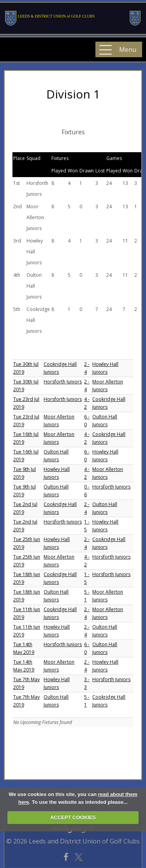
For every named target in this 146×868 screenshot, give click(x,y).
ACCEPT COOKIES (73, 817)
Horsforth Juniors (63, 382)
